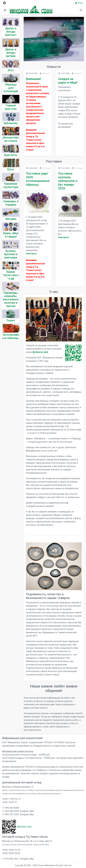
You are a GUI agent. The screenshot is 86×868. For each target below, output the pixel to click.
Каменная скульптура (11, 185)
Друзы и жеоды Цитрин (11, 53)
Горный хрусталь (11, 107)
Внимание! (33, 79)
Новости (45, 73)
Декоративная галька (11, 139)
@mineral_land (40, 352)
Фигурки (11, 219)
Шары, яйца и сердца (11, 235)
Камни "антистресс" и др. (11, 275)
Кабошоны (11, 123)
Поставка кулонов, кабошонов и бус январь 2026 (68, 181)
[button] (50, 58)
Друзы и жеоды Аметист (11, 32)
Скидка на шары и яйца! (68, 81)
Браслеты (11, 155)
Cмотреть (31, 254)
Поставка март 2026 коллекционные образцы (38, 179)
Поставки (45, 168)
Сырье (11, 320)
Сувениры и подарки (11, 203)
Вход (79, 3)
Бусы (11, 169)
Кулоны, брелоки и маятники (11, 254)
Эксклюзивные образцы (11, 336)
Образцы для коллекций (11, 88)
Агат (11, 70)
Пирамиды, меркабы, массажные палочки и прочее (11, 299)
